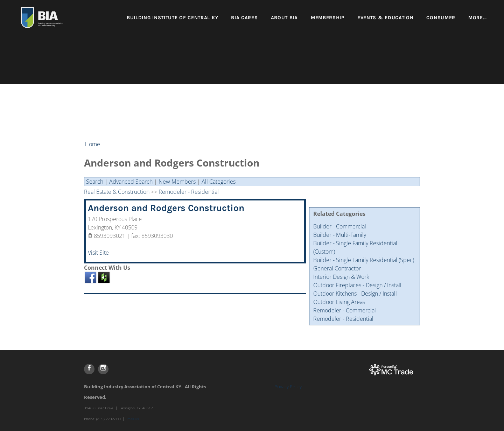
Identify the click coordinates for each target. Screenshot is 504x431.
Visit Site (98, 253)
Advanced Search (131, 182)
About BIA (284, 18)
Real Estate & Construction (117, 192)
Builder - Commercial (340, 226)
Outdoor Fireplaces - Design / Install (357, 285)
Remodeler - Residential (343, 319)
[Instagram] (103, 369)
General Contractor (337, 268)
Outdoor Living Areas (339, 302)
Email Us (132, 419)
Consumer (441, 18)
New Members (177, 182)
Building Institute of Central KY (172, 18)
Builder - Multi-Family (340, 235)
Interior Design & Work (341, 277)
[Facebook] (89, 369)
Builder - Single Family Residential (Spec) (364, 260)
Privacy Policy (288, 387)
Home (92, 144)
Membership (328, 18)
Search (95, 182)
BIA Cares (244, 18)
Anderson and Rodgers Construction (166, 208)
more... (478, 18)
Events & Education (386, 18)
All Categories (219, 182)
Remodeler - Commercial (345, 310)
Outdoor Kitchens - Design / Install (355, 294)
